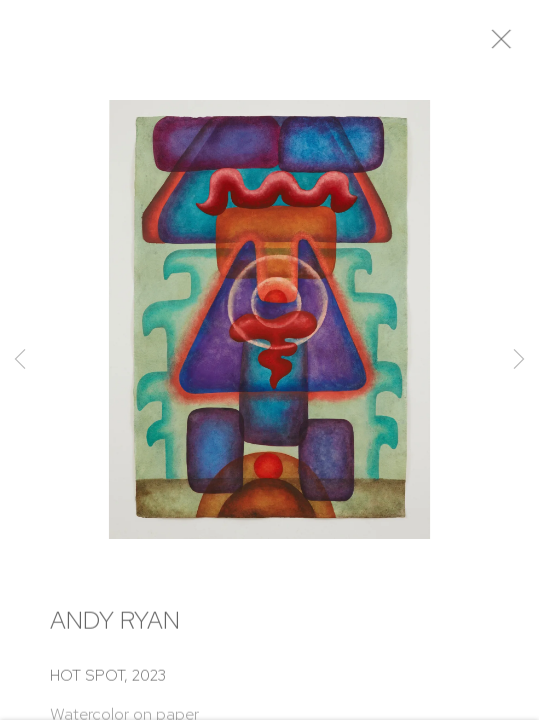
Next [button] (519, 360)
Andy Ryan (115, 628)
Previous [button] (20, 360)
